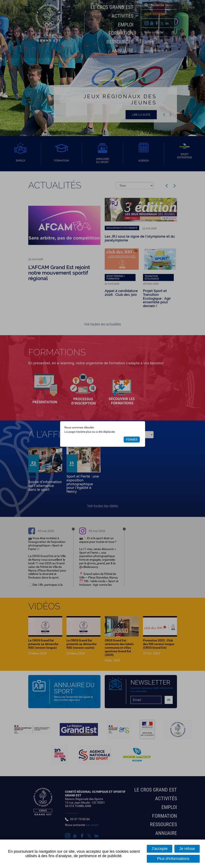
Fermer (132, 440)
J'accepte (160, 849)
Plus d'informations (173, 859)
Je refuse (187, 849)
